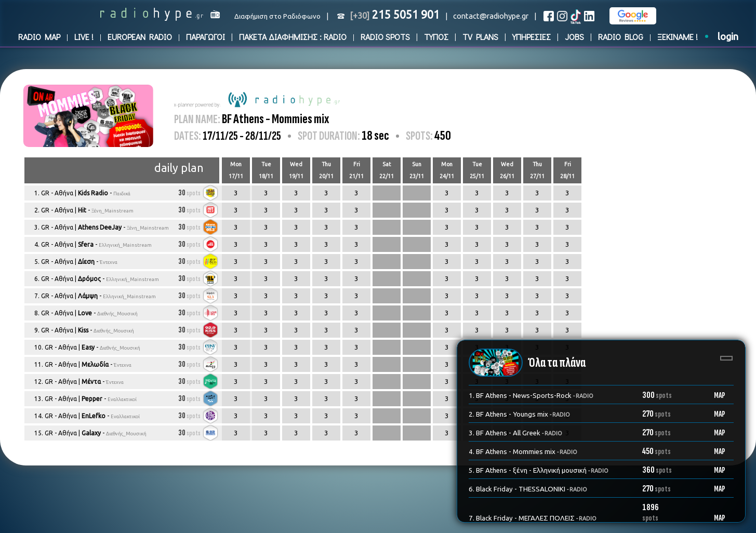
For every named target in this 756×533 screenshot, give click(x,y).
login (728, 37)
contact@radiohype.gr (491, 16)
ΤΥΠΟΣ (436, 37)
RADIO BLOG (621, 37)
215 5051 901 (395, 15)
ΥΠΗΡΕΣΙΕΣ (532, 37)
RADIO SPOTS (385, 37)
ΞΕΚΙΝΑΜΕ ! (678, 37)
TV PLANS (480, 37)
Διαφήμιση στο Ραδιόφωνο (277, 16)
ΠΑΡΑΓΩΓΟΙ (205, 37)
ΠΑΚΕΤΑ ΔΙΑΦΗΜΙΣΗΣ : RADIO (293, 37)
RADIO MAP (39, 37)
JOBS (574, 37)
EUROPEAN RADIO (140, 37)
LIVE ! (84, 37)
